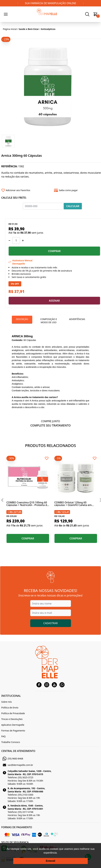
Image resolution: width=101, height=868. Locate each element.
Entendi (51, 861)
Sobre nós (7, 702)
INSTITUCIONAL (11, 696)
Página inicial (10, 29)
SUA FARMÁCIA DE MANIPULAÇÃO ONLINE (50, 3)
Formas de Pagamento (13, 731)
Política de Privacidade (13, 713)
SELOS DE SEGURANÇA (15, 842)
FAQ (3, 736)
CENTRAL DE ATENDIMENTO (18, 751)
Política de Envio (10, 708)
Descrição (22, 319)
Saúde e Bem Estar (29, 29)
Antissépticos (48, 29)
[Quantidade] (16, 241)
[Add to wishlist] (27, 190)
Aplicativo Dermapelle (13, 725)
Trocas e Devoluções (12, 719)
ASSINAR (54, 301)
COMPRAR (54, 251)
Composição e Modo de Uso (49, 321)
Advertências (77, 319)
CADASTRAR (50, 623)
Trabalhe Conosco (11, 742)
